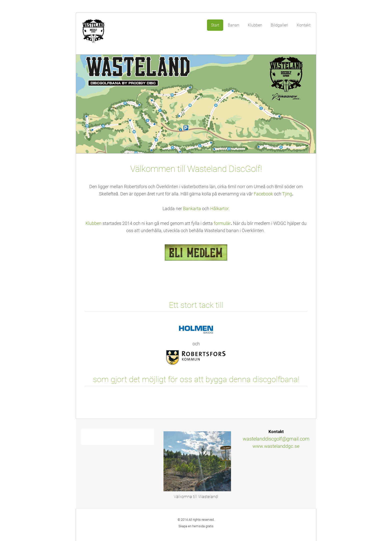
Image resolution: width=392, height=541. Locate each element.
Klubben (93, 223)
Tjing (287, 194)
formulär (222, 223)
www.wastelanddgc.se (276, 446)
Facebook (263, 194)
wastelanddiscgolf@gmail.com (276, 439)
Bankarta (192, 209)
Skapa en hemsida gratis (196, 526)
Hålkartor (219, 209)
